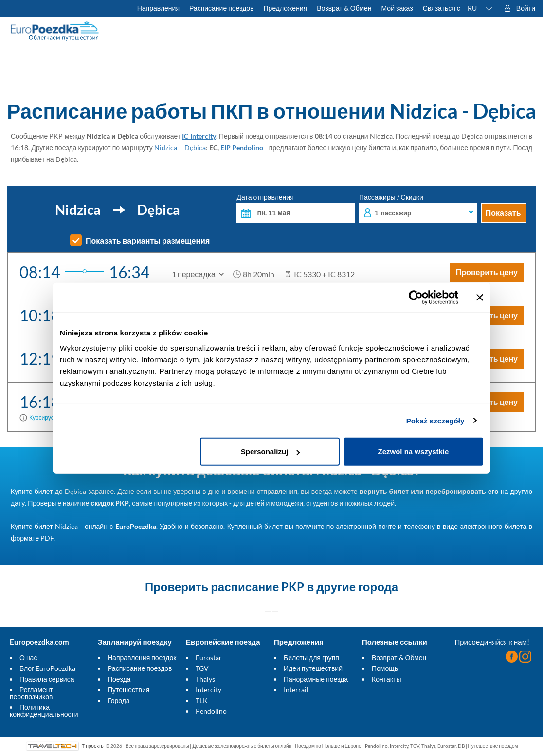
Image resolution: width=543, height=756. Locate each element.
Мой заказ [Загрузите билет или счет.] (397, 8)
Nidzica (166, 148)
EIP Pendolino (242, 148)
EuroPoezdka (136, 526)
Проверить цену (487, 272)
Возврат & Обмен (399, 658)
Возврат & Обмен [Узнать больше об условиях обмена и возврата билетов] (344, 8)
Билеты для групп (311, 658)
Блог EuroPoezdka (47, 668)
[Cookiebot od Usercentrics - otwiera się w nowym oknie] (416, 297)
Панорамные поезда (316, 679)
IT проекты (92, 746)
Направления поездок (142, 658)
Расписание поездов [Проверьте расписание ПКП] (222, 8)
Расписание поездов (140, 668)
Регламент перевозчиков (31, 693)
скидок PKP (110, 503)
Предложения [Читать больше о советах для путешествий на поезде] (286, 8)
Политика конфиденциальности (44, 711)
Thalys (205, 679)
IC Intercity (199, 136)
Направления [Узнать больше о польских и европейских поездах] (158, 8)
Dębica (195, 148)
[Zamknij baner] (480, 297)
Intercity (208, 690)
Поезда (119, 679)
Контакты (386, 679)
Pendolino (211, 711)
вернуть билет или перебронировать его (429, 491)
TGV (202, 668)
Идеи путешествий (313, 668)
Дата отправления (296, 208)
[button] (480, 8)
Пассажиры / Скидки (418, 208)
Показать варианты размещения (148, 241)
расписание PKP (257, 587)
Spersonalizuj (271, 451)
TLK (202, 700)
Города (119, 700)
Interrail (296, 690)
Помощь (385, 668)
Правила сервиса (47, 679)
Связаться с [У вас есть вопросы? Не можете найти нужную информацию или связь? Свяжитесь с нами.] (442, 8)
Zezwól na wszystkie (414, 451)
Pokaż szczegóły (435, 420)
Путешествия (128, 690)
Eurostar (209, 658)
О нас (28, 658)
